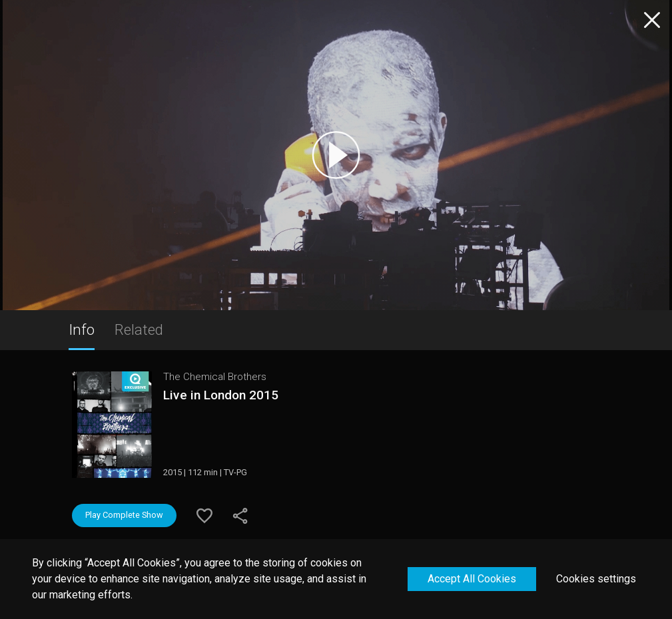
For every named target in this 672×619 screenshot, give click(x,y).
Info (82, 329)
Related (139, 329)
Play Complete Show (124, 515)
